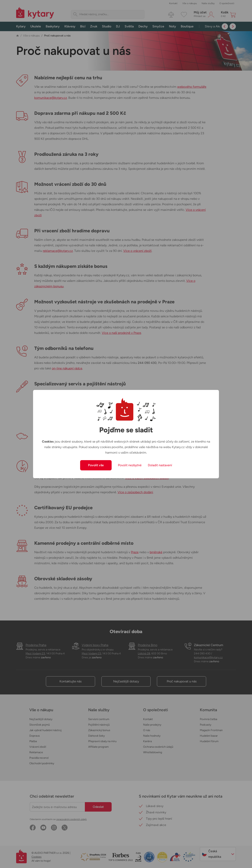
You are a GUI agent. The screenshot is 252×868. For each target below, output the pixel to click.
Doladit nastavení (160, 465)
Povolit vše (96, 465)
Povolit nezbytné (130, 465)
